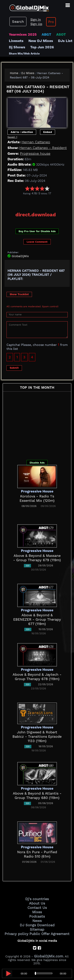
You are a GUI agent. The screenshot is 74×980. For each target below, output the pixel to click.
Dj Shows (17, 47)
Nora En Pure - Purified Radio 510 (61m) (37, 854)
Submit (14, 368)
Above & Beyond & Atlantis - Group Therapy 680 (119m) (37, 795)
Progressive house (35, 153)
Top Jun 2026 (42, 47)
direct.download (36, 215)
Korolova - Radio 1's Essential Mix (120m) (37, 498)
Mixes (37, 912)
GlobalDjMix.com (49, 956)
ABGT (46, 34)
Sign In (36, 20)
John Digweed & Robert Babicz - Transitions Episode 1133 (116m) (37, 736)
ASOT (61, 34)
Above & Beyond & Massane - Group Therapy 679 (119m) (37, 558)
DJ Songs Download (37, 925)
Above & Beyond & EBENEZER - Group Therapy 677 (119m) (37, 619)
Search (18, 21)
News (37, 921)
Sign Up (36, 24)
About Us (37, 903)
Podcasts (37, 916)
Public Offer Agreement (49, 934)
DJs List (65, 41)
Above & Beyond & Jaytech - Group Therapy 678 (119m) (37, 677)
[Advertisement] (39, 202)
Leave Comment (37, 242)
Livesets (16, 41)
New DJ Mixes (41, 41)
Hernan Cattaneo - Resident (43, 148)
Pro (51, 22)
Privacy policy (16, 934)
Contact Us (37, 908)
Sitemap (37, 929)
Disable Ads (37, 463)
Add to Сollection (22, 132)
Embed (48, 132)
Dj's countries (37, 899)
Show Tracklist (19, 294)
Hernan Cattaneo (36, 142)
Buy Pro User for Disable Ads (37, 231)
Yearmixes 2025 (23, 34)
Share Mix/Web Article (24, 53)
